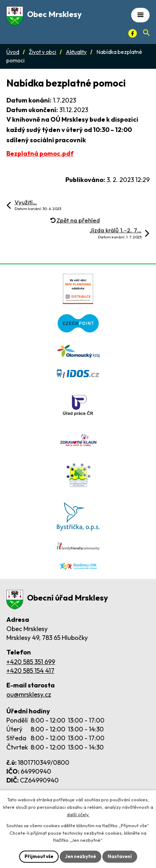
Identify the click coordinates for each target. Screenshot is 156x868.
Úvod (13, 52)
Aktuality (76, 52)
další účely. (78, 814)
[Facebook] (133, 33)
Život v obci (42, 52)
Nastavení (120, 856)
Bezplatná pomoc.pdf (40, 153)
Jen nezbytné (80, 856)
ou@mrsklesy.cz (29, 694)
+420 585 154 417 (30, 671)
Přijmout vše (39, 856)
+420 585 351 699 (31, 662)
